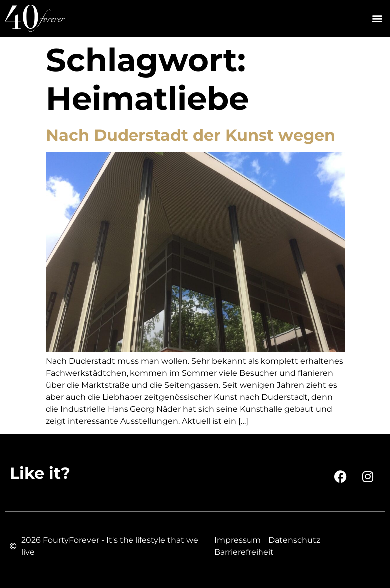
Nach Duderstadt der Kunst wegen (191, 135)
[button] (377, 19)
